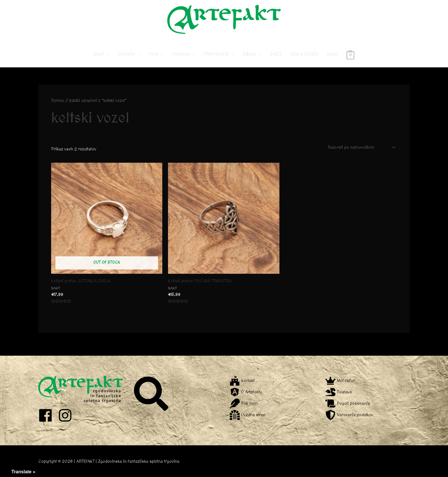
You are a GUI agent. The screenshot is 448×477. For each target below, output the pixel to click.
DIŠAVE (249, 54)
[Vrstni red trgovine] (361, 147)
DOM (154, 54)
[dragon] (339, 392)
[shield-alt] (350, 415)
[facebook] (48, 415)
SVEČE (276, 54)
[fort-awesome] (242, 381)
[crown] (341, 381)
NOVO (333, 54)
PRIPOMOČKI (216, 54)
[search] (152, 394)
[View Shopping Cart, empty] (350, 54)
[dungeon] (248, 415)
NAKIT (99, 54)
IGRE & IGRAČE (305, 54)
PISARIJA (181, 54)
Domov (58, 101)
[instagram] (67, 415)
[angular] (246, 392)
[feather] (244, 403)
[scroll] (348, 403)
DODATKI (127, 54)
